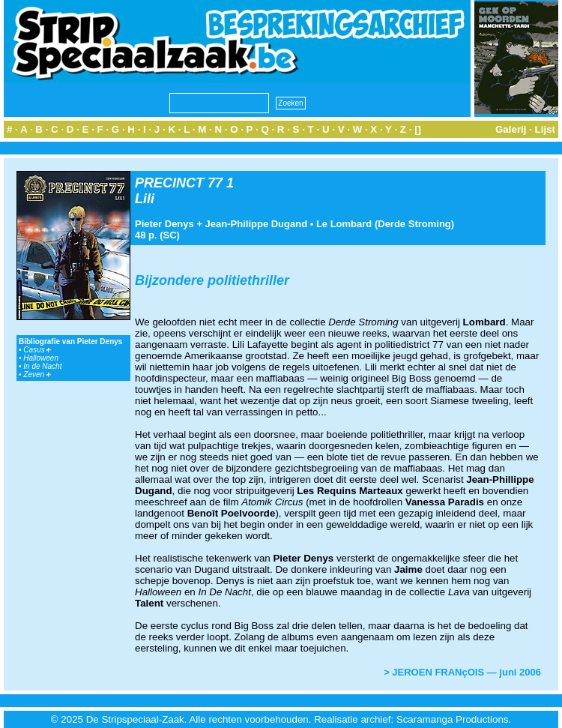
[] (418, 129)
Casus (37, 350)
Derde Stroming (414, 224)
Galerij (511, 129)
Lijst (545, 129)
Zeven (37, 374)
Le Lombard (344, 224)
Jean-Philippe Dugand (257, 224)
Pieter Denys (164, 224)
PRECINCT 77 (179, 183)
